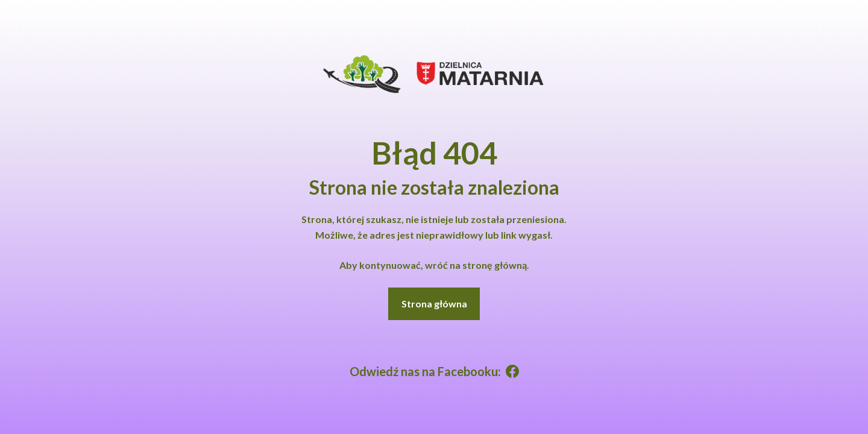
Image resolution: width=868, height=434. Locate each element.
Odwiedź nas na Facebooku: (434, 371)
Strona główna (434, 303)
